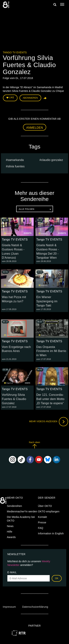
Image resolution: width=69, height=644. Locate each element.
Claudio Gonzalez (52, 160)
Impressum (9, 607)
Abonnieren (30, 98)
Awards (11, 537)
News (10, 526)
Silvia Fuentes (16, 166)
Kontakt (42, 517)
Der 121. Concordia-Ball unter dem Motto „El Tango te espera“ (51, 399)
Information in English (51, 533)
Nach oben (34, 445)
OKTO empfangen (49, 511)
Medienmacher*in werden (22, 511)
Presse (42, 522)
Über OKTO (45, 506)
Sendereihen (15, 506)
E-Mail (12, 572)
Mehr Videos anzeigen (49, 422)
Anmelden (35, 128)
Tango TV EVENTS (15, 52)
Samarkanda (16, 160)
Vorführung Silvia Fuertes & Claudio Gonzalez (14, 399)
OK (57, 578)
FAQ (41, 528)
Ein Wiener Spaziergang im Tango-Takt (47, 301)
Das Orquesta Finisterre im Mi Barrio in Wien (51, 351)
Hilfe (10, 532)
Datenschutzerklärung (35, 607)
